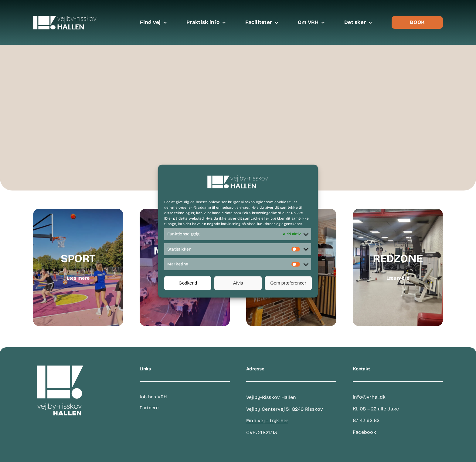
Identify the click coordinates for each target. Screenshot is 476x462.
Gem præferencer (288, 283)
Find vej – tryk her (267, 421)
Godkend (188, 283)
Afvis (238, 283)
